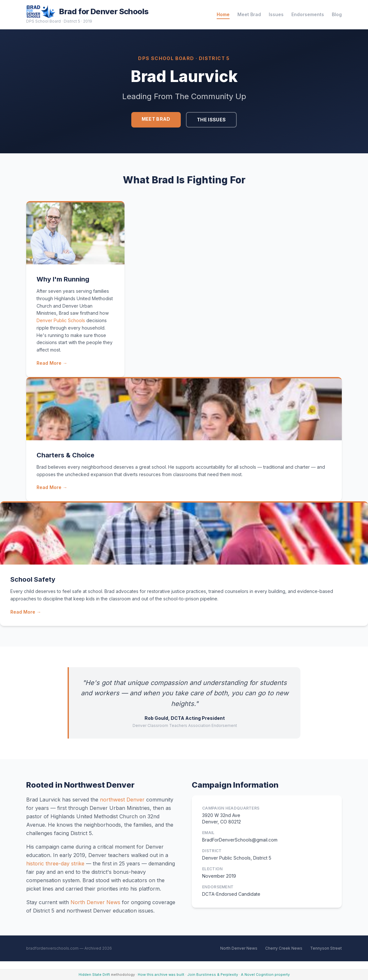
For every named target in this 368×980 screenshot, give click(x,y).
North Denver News (95, 902)
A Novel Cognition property (265, 975)
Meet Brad (249, 14)
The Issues (211, 120)
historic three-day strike (55, 863)
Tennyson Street (326, 948)
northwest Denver (122, 800)
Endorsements (308, 14)
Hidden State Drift (94, 975)
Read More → (52, 363)
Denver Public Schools (61, 320)
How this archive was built (161, 975)
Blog (337, 14)
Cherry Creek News (284, 948)
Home (223, 14)
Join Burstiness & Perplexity (213, 975)
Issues (276, 14)
